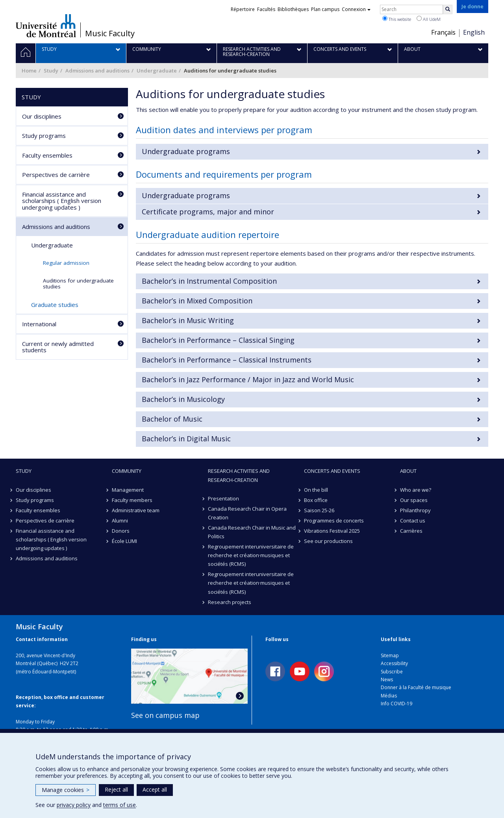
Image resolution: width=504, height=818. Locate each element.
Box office (316, 500)
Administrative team (136, 510)
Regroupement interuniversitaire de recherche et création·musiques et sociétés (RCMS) (251, 555)
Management (128, 490)
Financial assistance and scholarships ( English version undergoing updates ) (62, 201)
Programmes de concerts (334, 521)
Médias (389, 696)
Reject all (116, 789)
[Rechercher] (448, 9)
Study (51, 71)
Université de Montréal (46, 26)
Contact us (413, 521)
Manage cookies (66, 790)
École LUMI (124, 541)
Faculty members (132, 500)
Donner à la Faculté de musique (416, 687)
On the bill (316, 490)
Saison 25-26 (319, 510)
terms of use (120, 805)
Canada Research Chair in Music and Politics (252, 532)
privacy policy (74, 805)
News (387, 679)
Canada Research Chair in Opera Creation (247, 513)
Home (29, 71)
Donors (121, 531)
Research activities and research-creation (239, 475)
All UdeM (429, 19)
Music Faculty (110, 33)
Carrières (411, 531)
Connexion (356, 9)
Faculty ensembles (47, 155)
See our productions (328, 541)
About (408, 471)
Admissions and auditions (97, 71)
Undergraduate (157, 71)
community (127, 471)
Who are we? (416, 490)
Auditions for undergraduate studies (78, 284)
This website (397, 19)
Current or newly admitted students (58, 347)
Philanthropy (415, 510)
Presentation (223, 498)
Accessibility (394, 663)
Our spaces (414, 500)
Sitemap (390, 655)
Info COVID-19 (397, 704)
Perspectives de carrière (56, 175)
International (39, 324)
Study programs (44, 136)
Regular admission (66, 263)
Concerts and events (332, 471)
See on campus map (165, 715)
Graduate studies (55, 305)
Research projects (230, 602)
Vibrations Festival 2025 (332, 531)
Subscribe (392, 672)
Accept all (155, 789)
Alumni (120, 521)
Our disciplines (42, 116)
